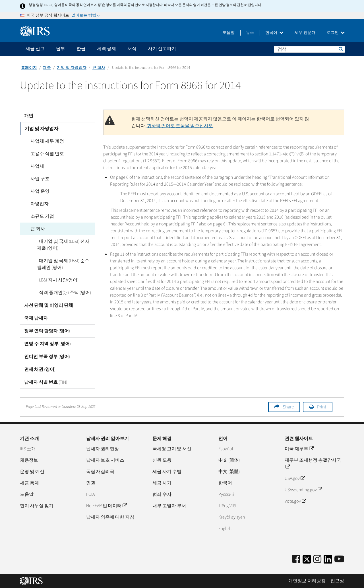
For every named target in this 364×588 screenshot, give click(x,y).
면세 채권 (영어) (40, 369)
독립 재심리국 (100, 472)
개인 (29, 116)
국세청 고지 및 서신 (172, 449)
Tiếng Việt (227, 506)
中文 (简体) (229, 460)
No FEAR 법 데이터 (106, 506)
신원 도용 (162, 460)
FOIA (90, 494)
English (225, 529)
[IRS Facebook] (296, 559)
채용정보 (29, 460)
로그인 (336, 33)
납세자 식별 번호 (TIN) (46, 382)
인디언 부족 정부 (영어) (47, 357)
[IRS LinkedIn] (328, 561)
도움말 (229, 33)
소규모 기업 (40, 216)
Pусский (226, 494)
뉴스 (250, 33)
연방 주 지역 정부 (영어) (47, 344)
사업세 (35, 166)
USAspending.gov (303, 490)
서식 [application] (132, 49)
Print (322, 407)
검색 (340, 49)
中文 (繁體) (229, 472)
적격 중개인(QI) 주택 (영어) (63, 293)
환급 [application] (81, 49)
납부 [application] (61, 49)
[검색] (309, 49)
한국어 (274, 33)
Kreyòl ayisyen (232, 517)
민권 (91, 483)
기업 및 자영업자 (72, 68)
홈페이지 (29, 68)
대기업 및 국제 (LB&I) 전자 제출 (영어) (65, 245)
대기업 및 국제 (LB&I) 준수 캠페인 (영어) (65, 264)
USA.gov (295, 478)
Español (226, 449)
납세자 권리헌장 (103, 449)
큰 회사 (99, 68)
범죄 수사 (162, 494)
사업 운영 (38, 191)
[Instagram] (317, 559)
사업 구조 (38, 179)
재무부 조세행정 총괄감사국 (313, 464)
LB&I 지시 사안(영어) (57, 280)
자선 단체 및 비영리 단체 (49, 305)
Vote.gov (295, 501)
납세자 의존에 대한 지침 (110, 517)
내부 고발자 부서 (169, 506)
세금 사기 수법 (167, 472)
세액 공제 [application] (106, 49)
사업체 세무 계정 (45, 141)
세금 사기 (162, 483)
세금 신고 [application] (35, 49)
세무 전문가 (305, 33)
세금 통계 (29, 483)
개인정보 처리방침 (307, 581)
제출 (47, 68)
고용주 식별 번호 (45, 154)
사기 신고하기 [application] (162, 49)
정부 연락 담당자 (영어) (47, 331)
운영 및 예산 (32, 472)
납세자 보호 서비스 (105, 460)
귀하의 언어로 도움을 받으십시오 (180, 126)
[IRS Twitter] (307, 561)
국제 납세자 (36, 318)
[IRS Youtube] (339, 559)
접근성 (337, 581)
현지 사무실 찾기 (37, 506)
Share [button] (288, 407)
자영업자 (38, 204)
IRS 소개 (28, 449)
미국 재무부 (299, 449)
